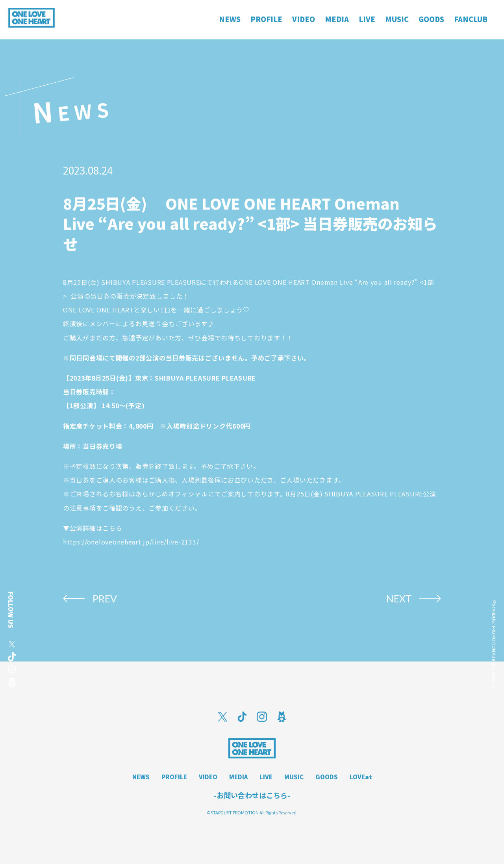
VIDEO (208, 777)
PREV (105, 598)
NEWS (141, 777)
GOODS (327, 777)
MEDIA (238, 777)
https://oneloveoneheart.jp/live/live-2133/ (131, 542)
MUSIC (294, 777)
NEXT (399, 598)
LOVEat (361, 777)
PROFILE (174, 777)
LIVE (266, 777)
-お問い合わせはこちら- (252, 795)
